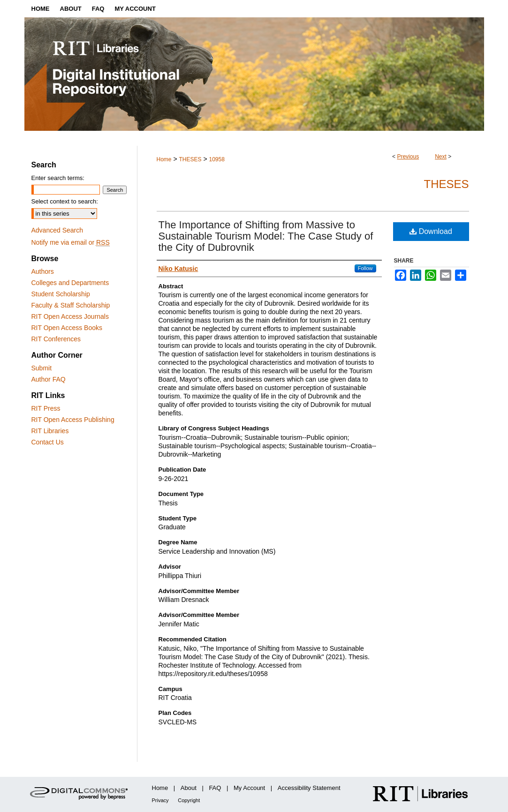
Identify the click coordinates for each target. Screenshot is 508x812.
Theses (446, 184)
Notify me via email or (71, 242)
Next (441, 157)
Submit (42, 368)
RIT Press (46, 408)
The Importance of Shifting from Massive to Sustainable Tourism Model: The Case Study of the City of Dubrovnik (266, 236)
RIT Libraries (50, 431)
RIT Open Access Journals (70, 316)
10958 (216, 159)
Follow (365, 268)
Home (164, 159)
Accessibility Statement (309, 788)
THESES (190, 159)
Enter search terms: (58, 178)
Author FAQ (49, 379)
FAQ (215, 788)
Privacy (160, 800)
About (189, 788)
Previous (408, 157)
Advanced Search (57, 230)
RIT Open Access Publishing (73, 420)
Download (431, 231)
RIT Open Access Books (67, 328)
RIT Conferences (56, 339)
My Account (249, 788)
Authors (43, 271)
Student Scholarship (61, 294)
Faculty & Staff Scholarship (71, 305)
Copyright (189, 800)
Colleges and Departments (70, 283)
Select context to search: (65, 201)
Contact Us (48, 442)
